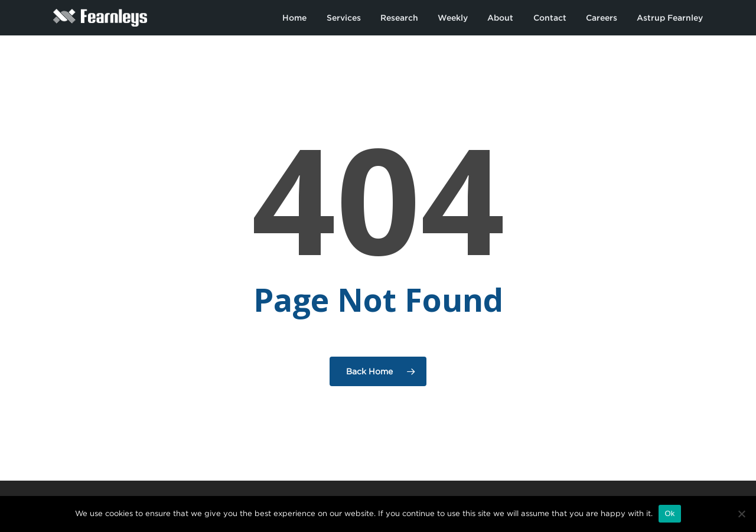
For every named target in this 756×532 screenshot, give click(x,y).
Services (344, 18)
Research (399, 18)
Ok (669, 513)
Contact (550, 18)
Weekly (453, 18)
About (500, 18)
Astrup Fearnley (670, 18)
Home (294, 18)
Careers (602, 18)
